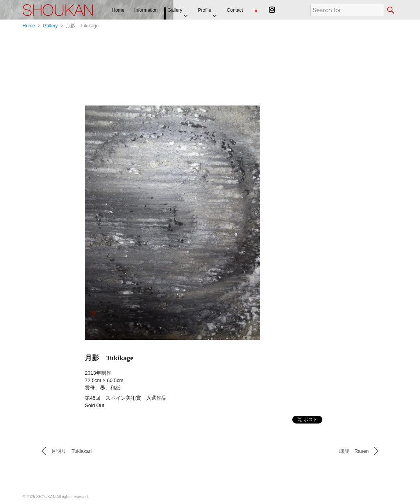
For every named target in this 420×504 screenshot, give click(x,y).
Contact (235, 10)
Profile (205, 10)
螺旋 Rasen (354, 451)
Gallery (175, 10)
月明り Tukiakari (71, 451)
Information (146, 10)
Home (118, 10)
